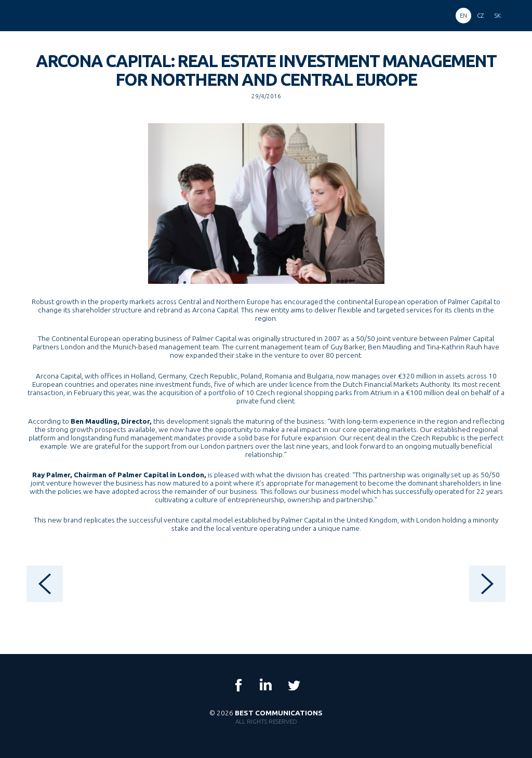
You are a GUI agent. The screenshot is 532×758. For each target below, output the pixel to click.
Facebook (238, 685)
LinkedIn (266, 685)
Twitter (294, 685)
